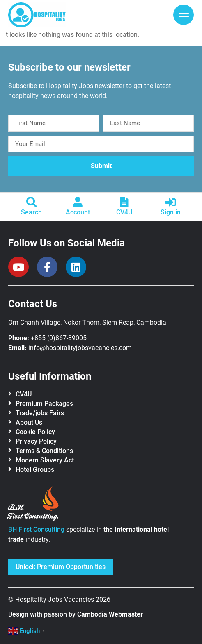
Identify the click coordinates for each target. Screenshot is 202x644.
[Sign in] (171, 202)
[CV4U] (124, 202)
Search (31, 212)
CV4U (124, 212)
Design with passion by (76, 614)
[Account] (78, 202)
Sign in (171, 212)
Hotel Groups (35, 470)
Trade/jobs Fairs (40, 413)
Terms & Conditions (44, 451)
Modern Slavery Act (45, 460)
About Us (29, 422)
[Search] (32, 202)
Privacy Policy (36, 441)
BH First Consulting (36, 529)
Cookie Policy (35, 432)
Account (78, 212)
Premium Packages (44, 404)
